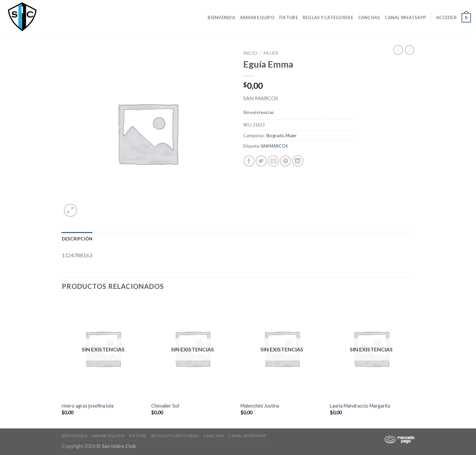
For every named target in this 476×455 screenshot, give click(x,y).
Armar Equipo (257, 17)
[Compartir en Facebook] (249, 161)
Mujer (271, 53)
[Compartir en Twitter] (261, 161)
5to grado (275, 136)
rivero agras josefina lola (88, 406)
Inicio (250, 53)
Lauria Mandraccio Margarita (360, 406)
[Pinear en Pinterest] (285, 161)
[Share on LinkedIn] (298, 161)
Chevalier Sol (165, 406)
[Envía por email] (273, 161)
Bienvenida (221, 17)
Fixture (289, 17)
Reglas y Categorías (328, 17)
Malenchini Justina (260, 406)
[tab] (77, 239)
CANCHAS (369, 17)
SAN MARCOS (274, 146)
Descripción (77, 239)
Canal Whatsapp (405, 17)
